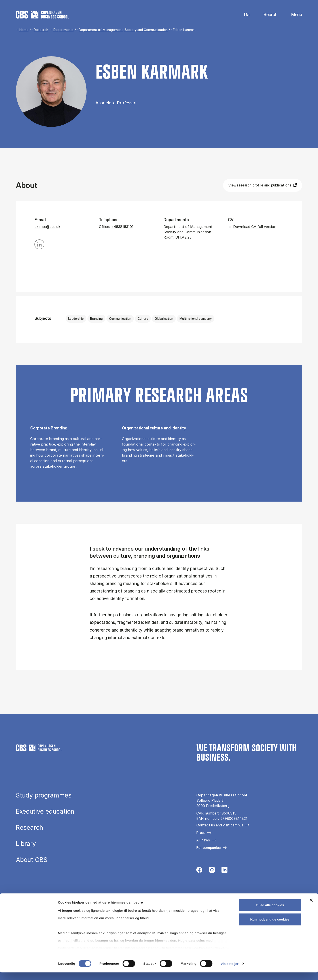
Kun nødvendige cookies (270, 927)
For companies (208, 848)
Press (201, 833)
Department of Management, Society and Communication (123, 30)
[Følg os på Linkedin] (224, 871)
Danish (243, 15)
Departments (63, 30)
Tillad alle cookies (270, 913)
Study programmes (44, 796)
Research (41, 30)
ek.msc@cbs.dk (47, 227)
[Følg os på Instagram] (212, 871)
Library (26, 844)
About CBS (32, 860)
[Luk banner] (311, 908)
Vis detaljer (230, 971)
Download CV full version (255, 227)
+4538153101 (122, 227)
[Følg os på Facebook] (199, 871)
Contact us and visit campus (220, 825)
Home (24, 30)
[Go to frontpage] (42, 15)
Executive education (45, 812)
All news (203, 840)
